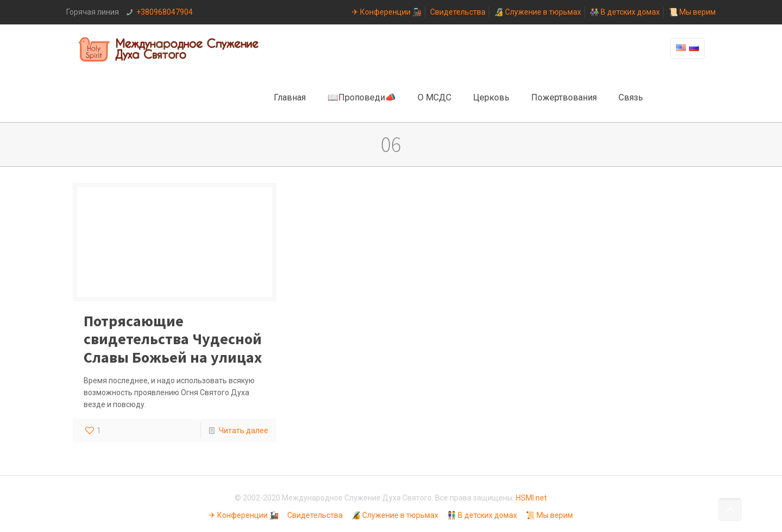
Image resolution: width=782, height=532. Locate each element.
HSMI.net (531, 498)
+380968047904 (165, 12)
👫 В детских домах (625, 12)
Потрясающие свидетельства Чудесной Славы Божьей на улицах (173, 339)
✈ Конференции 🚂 (387, 12)
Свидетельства (458, 12)
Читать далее (244, 430)
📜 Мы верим (692, 12)
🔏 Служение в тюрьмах (538, 12)
